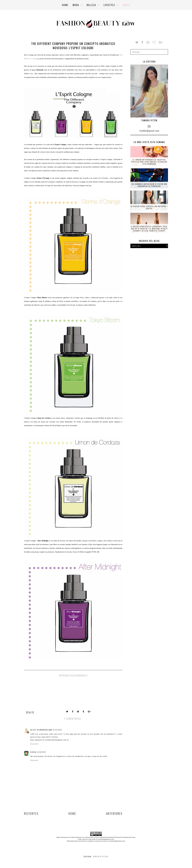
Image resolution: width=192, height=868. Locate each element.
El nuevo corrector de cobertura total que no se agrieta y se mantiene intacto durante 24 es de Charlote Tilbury (149, 229)
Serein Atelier (100, 856)
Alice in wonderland (41, 730)
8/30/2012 (42, 752)
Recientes (31, 813)
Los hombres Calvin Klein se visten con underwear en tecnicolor (149, 185)
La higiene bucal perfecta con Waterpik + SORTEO (149, 207)
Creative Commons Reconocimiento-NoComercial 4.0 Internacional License (115, 837)
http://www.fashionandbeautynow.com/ (104, 839)
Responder (34, 744)
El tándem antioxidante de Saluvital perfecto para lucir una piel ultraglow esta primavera (149, 162)
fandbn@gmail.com (149, 131)
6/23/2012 (58, 730)
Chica (33, 752)
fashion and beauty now (77, 837)
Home (72, 813)
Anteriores (114, 813)
